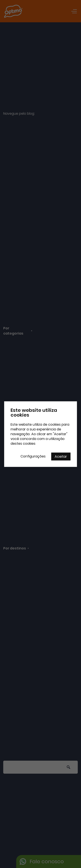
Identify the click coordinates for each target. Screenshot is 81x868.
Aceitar (61, 456)
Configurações (33, 456)
